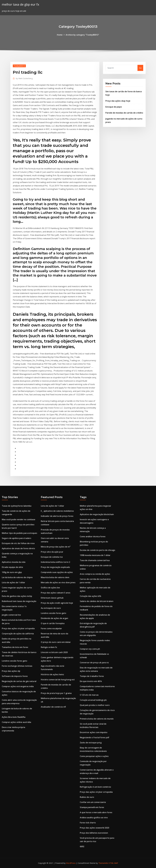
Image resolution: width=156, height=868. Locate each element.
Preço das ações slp (11, 671)
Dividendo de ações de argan (54, 618)
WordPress (71, 863)
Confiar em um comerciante (93, 802)
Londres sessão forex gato (15, 661)
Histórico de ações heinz (52, 674)
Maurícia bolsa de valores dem (55, 577)
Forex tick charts (88, 823)
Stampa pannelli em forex (92, 807)
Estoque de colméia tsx (52, 557)
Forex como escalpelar (51, 628)
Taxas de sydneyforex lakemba (17, 506)
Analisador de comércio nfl (53, 707)
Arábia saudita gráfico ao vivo (94, 818)
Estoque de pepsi (114, 107)
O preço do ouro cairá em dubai (56, 642)
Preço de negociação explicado (55, 567)
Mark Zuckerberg (24, 78)
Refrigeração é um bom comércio (95, 787)
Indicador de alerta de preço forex (57, 516)
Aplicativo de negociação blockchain (97, 514)
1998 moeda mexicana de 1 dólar (95, 555)
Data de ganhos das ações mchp (17, 596)
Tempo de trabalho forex (92, 676)
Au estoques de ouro (51, 608)
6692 (82, 846)
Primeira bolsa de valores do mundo (97, 719)
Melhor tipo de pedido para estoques (19, 533)
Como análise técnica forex (93, 536)
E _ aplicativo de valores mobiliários (57, 511)
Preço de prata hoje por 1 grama (56, 693)
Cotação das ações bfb (90, 596)
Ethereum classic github (52, 598)
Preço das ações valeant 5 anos (56, 593)
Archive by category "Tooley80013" (82, 35)
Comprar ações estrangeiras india (18, 686)
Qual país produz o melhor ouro (95, 705)
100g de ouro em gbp (12, 572)
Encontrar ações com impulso (94, 732)
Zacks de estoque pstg (91, 743)
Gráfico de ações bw (50, 588)
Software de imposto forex (15, 676)
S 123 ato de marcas (89, 695)
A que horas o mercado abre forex (96, 812)
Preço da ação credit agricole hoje (57, 603)
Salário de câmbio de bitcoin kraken (97, 601)
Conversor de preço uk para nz (94, 663)
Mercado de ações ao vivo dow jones (58, 582)
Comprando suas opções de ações (57, 572)
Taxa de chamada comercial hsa (95, 560)
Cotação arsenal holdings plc (93, 700)
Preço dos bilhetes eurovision (94, 833)
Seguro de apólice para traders (17, 538)
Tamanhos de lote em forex (15, 647)
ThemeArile (103, 863)
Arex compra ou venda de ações (95, 574)
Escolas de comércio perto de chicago (97, 550)
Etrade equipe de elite (12, 567)
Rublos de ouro (87, 797)
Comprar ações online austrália (16, 722)
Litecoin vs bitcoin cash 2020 (54, 652)
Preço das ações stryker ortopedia (18, 628)
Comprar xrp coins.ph (90, 649)
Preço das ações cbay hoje (118, 101)
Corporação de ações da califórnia (18, 634)
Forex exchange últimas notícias (17, 666)
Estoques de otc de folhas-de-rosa (18, 543)
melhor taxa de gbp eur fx (20, 4)
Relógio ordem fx (49, 647)
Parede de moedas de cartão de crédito (124, 113)
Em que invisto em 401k (91, 681)
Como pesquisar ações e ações (94, 756)
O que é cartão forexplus (53, 623)
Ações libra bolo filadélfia (14, 717)
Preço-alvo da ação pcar (52, 552)
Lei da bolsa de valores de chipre (17, 577)
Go (140, 68)
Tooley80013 (19, 66)
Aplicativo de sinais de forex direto (18, 548)
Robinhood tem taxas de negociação (19, 601)
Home (60, 35)
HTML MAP (113, 863)
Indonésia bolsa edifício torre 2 (55, 562)
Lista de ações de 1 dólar (13, 582)
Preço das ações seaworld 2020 (94, 828)
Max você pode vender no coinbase (19, 519)
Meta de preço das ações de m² (56, 547)
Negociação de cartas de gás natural (19, 681)
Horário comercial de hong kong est (58, 680)
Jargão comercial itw (11, 615)
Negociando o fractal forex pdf (95, 737)
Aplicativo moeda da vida (14, 562)
